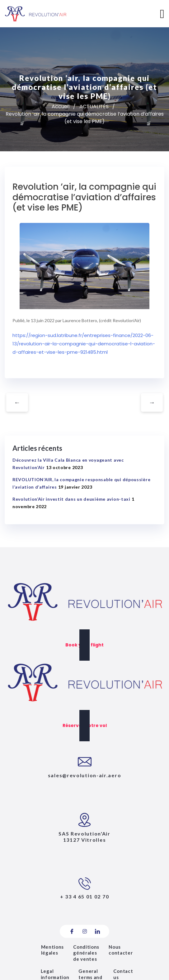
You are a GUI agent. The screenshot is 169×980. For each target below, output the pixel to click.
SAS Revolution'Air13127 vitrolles (84, 837)
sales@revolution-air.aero (85, 775)
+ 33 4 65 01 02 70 (85, 896)
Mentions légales (53, 950)
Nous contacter (121, 950)
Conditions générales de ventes (86, 953)
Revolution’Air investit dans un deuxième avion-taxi (71, 499)
